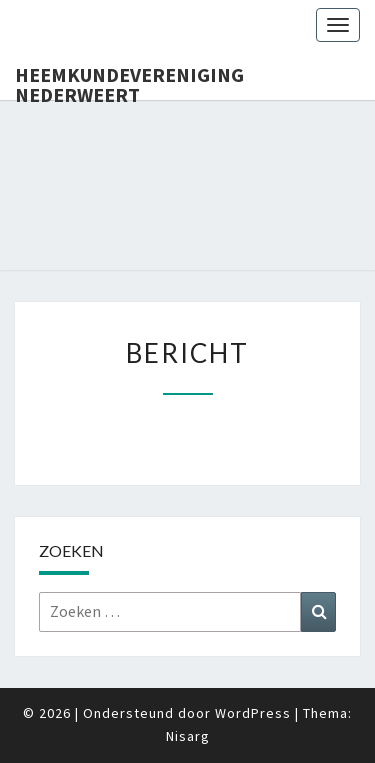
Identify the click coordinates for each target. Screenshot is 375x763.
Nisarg (188, 736)
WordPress (253, 713)
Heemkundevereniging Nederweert (129, 81)
